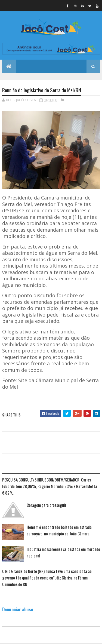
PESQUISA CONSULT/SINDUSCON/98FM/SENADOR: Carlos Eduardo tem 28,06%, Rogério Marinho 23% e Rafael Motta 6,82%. (50, 486)
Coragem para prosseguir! (47, 505)
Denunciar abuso (18, 609)
